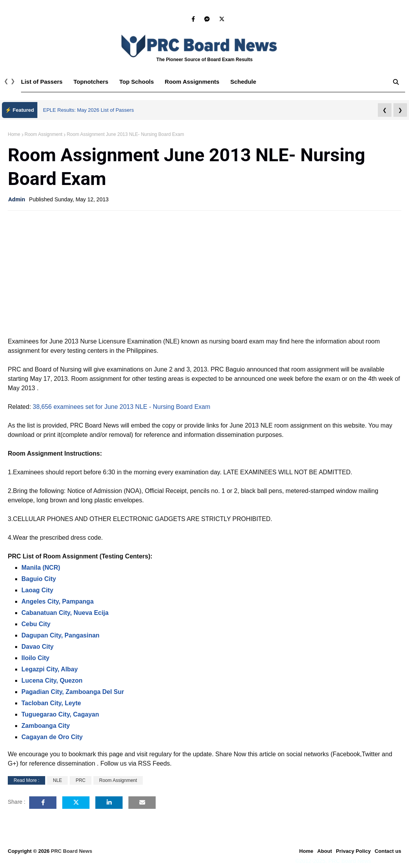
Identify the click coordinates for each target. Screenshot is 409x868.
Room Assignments (192, 82)
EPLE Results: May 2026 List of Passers (89, 110)
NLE (57, 780)
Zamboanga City (46, 726)
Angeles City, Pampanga (58, 601)
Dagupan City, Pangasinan (61, 635)
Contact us (388, 851)
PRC (80, 780)
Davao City (38, 647)
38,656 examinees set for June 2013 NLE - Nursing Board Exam (121, 407)
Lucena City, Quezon (52, 680)
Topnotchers (91, 82)
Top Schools (136, 82)
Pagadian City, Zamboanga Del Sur (73, 692)
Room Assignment (43, 134)
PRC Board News (72, 851)
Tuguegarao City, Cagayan (60, 714)
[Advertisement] (204, 273)
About (325, 851)
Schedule (243, 82)
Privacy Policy (353, 851)
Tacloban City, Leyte (51, 703)
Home (14, 134)
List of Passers (42, 82)
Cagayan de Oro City (52, 737)
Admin (17, 199)
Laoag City (37, 590)
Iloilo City (35, 658)
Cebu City (36, 624)
